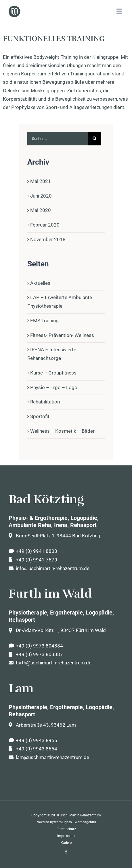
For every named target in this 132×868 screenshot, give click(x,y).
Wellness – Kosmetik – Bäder (62, 431)
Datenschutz (66, 829)
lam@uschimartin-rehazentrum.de (49, 757)
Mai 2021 (41, 181)
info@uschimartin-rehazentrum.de (49, 568)
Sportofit (40, 416)
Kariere (66, 843)
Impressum (66, 836)
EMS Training (44, 321)
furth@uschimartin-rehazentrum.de (50, 663)
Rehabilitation (45, 402)
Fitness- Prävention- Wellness (62, 335)
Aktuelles (40, 283)
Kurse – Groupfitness (53, 373)
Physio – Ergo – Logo (54, 387)
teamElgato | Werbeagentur (75, 822)
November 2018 (48, 239)
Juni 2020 (41, 196)
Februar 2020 (45, 225)
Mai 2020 (41, 210)
